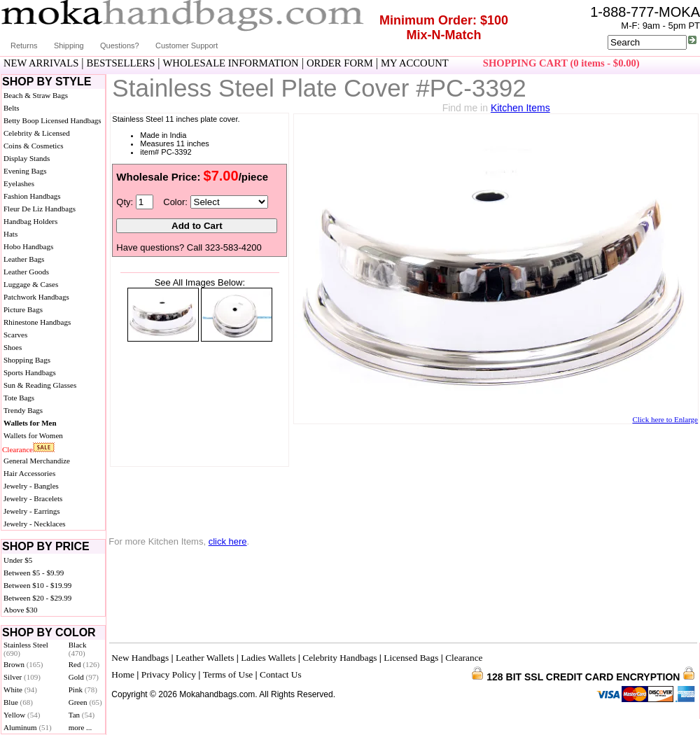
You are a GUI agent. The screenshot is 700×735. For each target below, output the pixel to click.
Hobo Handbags (28, 246)
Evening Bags (25, 171)
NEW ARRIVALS (41, 63)
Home (123, 674)
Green (85, 702)
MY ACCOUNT (415, 63)
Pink (83, 689)
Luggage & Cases (31, 284)
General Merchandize (37, 461)
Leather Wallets (205, 658)
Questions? (120, 45)
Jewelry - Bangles (31, 486)
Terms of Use (228, 674)
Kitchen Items (520, 108)
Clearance (17, 449)
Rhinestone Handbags (37, 322)
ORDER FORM (340, 63)
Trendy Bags (23, 410)
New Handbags (140, 658)
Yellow (22, 715)
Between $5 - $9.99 (34, 573)
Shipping (69, 45)
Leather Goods (26, 272)
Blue (18, 702)
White (20, 689)
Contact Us (281, 674)
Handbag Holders (30, 221)
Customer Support (187, 45)
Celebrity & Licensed (37, 133)
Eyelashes (19, 183)
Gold (84, 677)
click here (228, 541)
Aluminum (28, 727)
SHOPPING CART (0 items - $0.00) (561, 63)
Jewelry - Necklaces (35, 524)
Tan (82, 715)
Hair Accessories (29, 473)
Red (84, 664)
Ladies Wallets (268, 658)
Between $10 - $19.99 (37, 585)
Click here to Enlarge (665, 419)
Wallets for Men (30, 423)
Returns (24, 45)
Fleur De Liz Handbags (40, 209)
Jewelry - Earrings (32, 511)
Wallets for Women (33, 435)
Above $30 (21, 610)
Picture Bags (23, 309)
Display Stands (27, 158)
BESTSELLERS (121, 63)
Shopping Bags (27, 360)
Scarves (15, 335)
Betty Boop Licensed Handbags (52, 120)
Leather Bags (24, 259)
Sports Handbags (30, 372)
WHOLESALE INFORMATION (231, 63)
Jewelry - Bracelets (33, 498)
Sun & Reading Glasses (40, 385)
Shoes (13, 347)
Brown (23, 664)
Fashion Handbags (32, 196)
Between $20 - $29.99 (37, 598)
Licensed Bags (411, 658)
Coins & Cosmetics (34, 146)
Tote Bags (19, 398)
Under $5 (18, 560)
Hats (10, 234)
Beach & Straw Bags (36, 95)
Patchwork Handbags (36, 297)
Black (78, 649)
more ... (80, 727)
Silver (22, 677)
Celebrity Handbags (339, 658)
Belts (12, 108)
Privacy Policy (169, 674)
